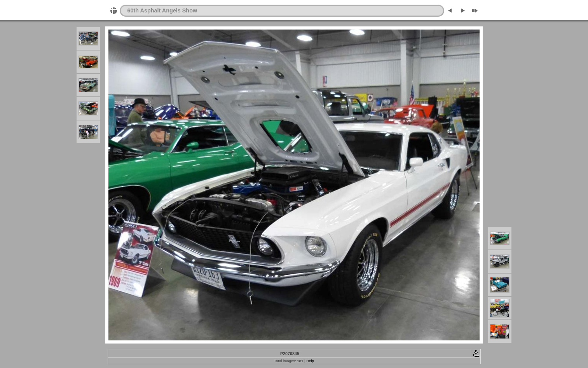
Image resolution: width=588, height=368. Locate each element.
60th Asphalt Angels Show (162, 10)
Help (310, 361)
